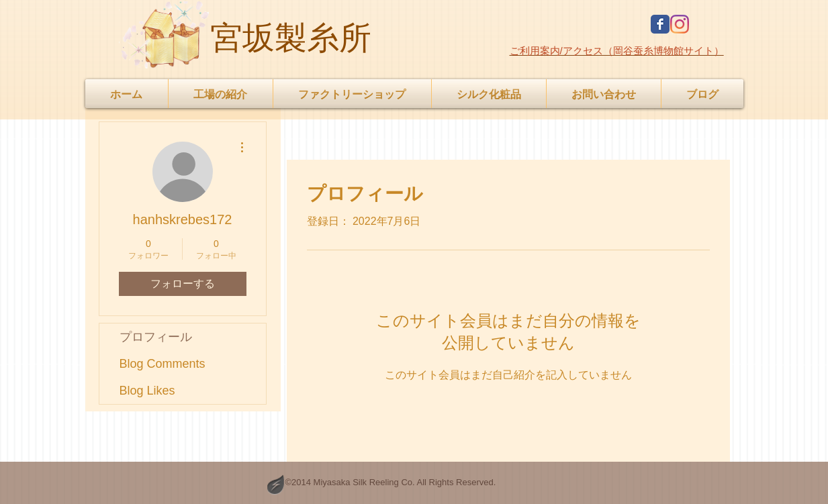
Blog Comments (163, 364)
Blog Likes (147, 391)
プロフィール (156, 337)
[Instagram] (680, 24)
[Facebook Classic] (660, 24)
